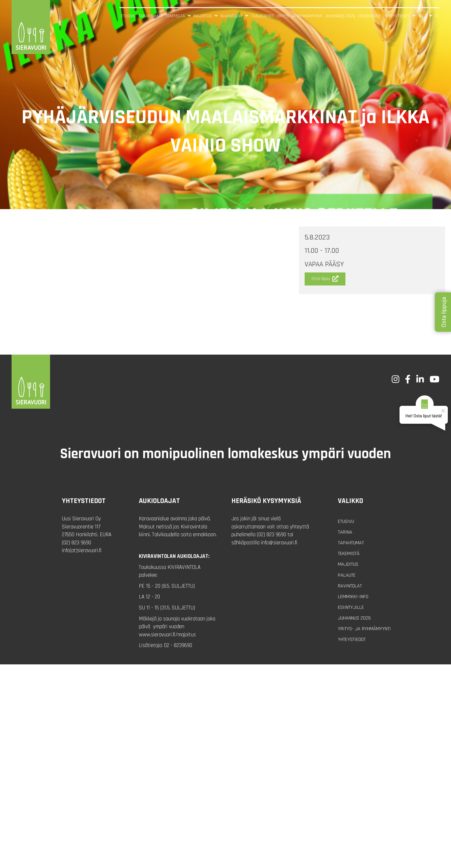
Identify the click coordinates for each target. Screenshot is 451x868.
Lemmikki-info (353, 597)
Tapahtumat (351, 543)
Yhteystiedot (352, 639)
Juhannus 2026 (354, 618)
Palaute (347, 575)
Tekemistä (349, 553)
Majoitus (348, 564)
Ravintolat (350, 586)
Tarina (345, 532)
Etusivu (346, 521)
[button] (325, 279)
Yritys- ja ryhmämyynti (364, 629)
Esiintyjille (351, 607)
